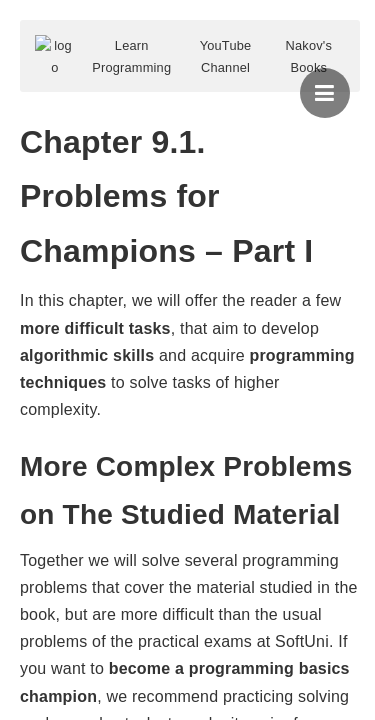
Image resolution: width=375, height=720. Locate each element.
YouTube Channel (226, 56)
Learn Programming (131, 56)
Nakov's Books (309, 56)
